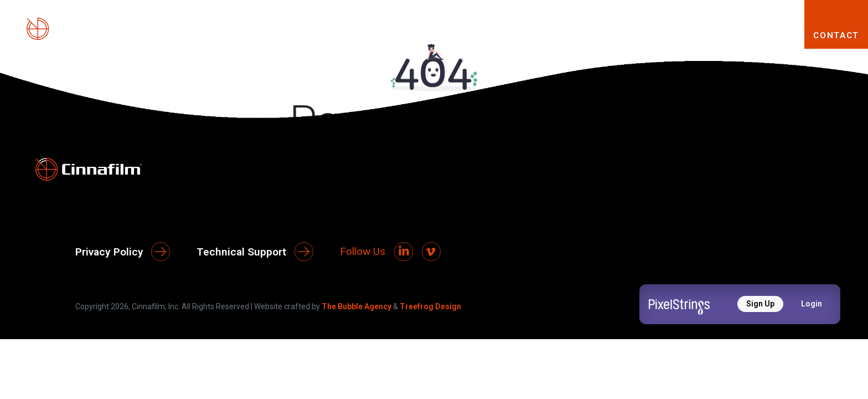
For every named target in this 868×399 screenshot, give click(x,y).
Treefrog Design (430, 306)
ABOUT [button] (485, 35)
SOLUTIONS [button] (655, 35)
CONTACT (836, 35)
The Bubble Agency (356, 306)
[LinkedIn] (404, 252)
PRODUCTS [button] (564, 35)
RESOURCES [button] (748, 35)
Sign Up (760, 304)
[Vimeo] (431, 252)
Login (812, 304)
